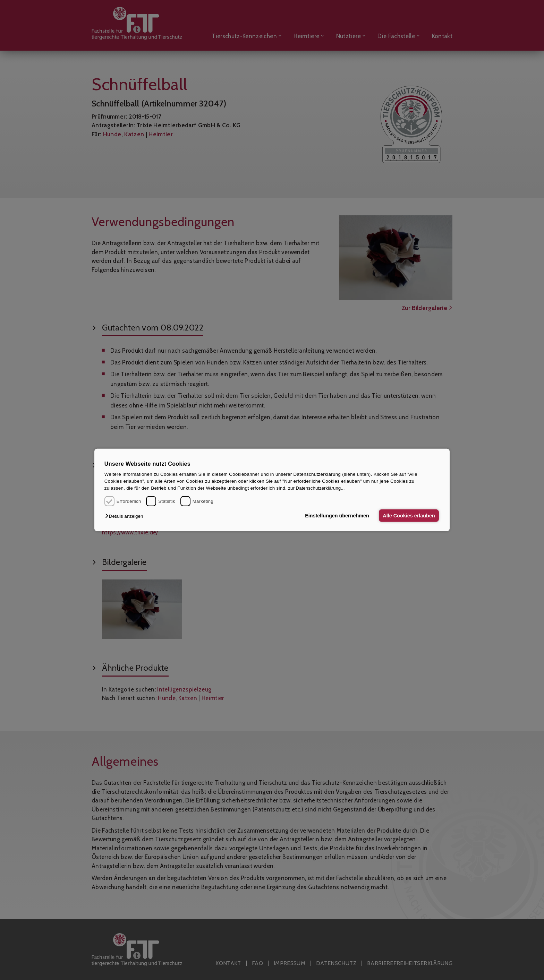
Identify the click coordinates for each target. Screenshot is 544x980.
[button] (126, 516)
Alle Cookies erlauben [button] (409, 516)
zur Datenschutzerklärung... (316, 488)
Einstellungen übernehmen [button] (337, 516)
